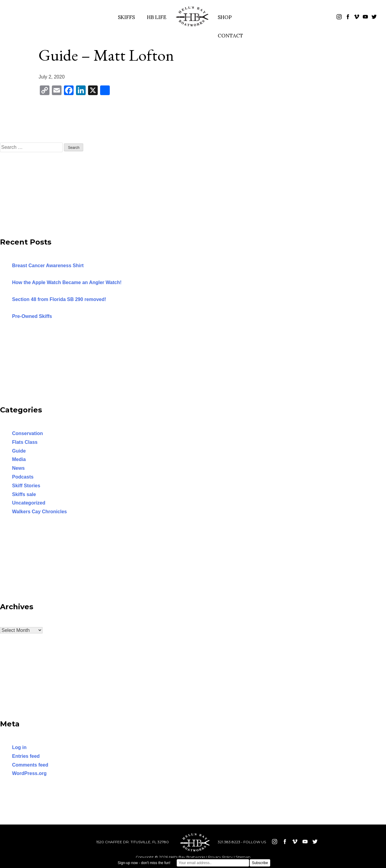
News (18, 468)
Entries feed (26, 756)
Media (19, 459)
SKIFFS (126, 17)
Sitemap (243, 857)
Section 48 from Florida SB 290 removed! (59, 299)
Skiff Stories (26, 486)
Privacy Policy (220, 857)
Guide (19, 451)
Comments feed (30, 765)
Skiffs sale (24, 494)
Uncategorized (29, 503)
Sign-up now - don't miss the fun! (144, 863)
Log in (19, 747)
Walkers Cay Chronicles (40, 512)
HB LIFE (157, 17)
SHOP (225, 17)
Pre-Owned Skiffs (32, 316)
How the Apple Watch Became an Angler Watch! (67, 282)
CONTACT (230, 36)
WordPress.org (29, 773)
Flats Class (25, 442)
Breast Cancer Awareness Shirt (48, 266)
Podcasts (23, 477)
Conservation (27, 433)
